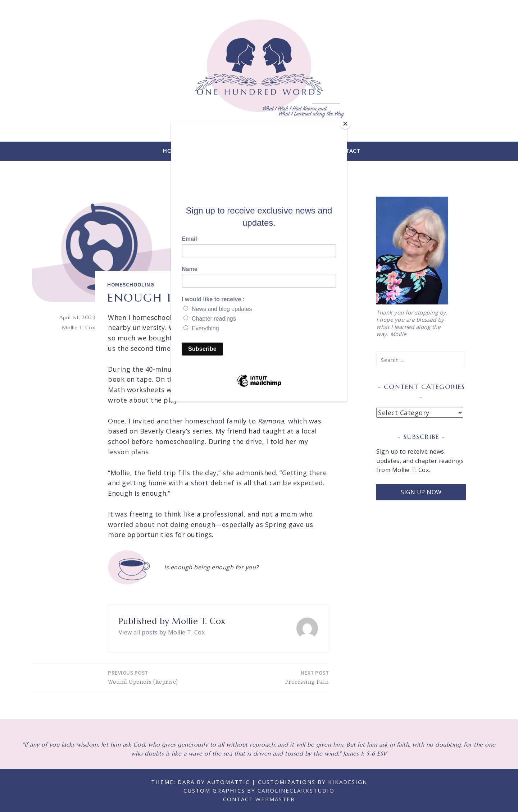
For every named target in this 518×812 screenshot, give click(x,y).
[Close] (345, 124)
